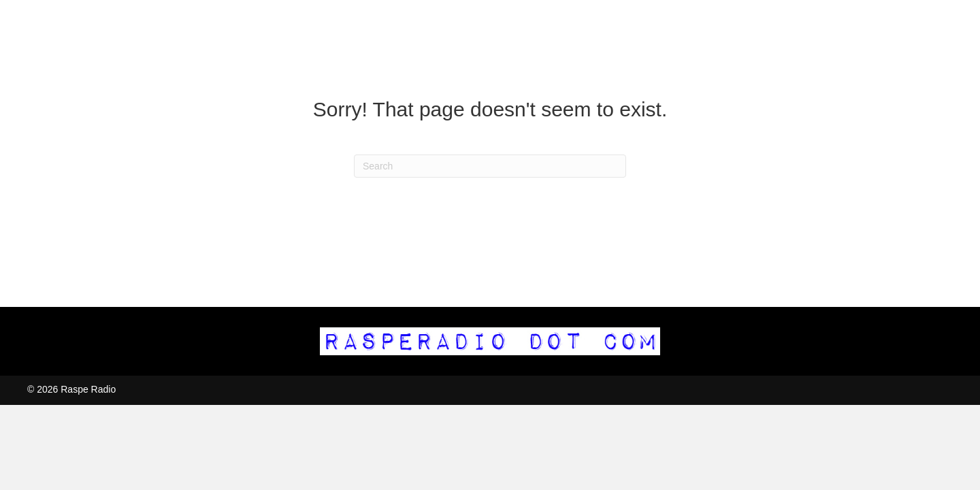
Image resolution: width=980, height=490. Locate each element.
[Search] (490, 166)
